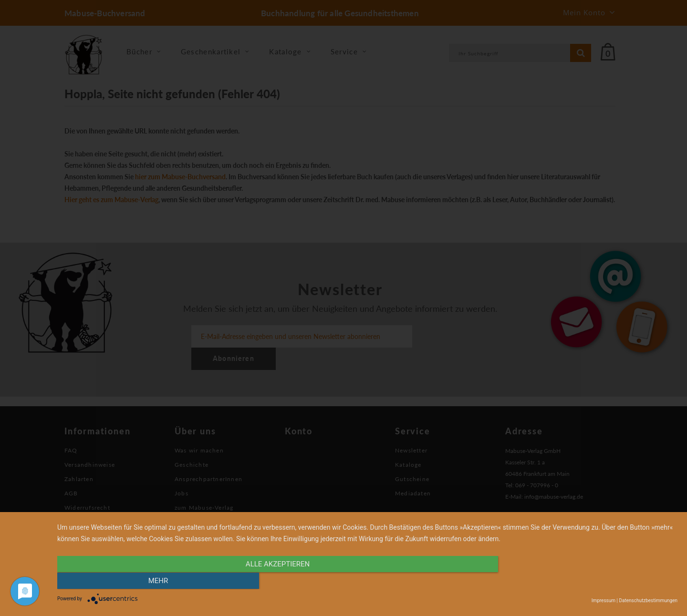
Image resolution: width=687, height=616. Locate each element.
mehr (584, 581)
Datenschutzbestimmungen (648, 601)
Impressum (604, 601)
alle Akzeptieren (274, 581)
